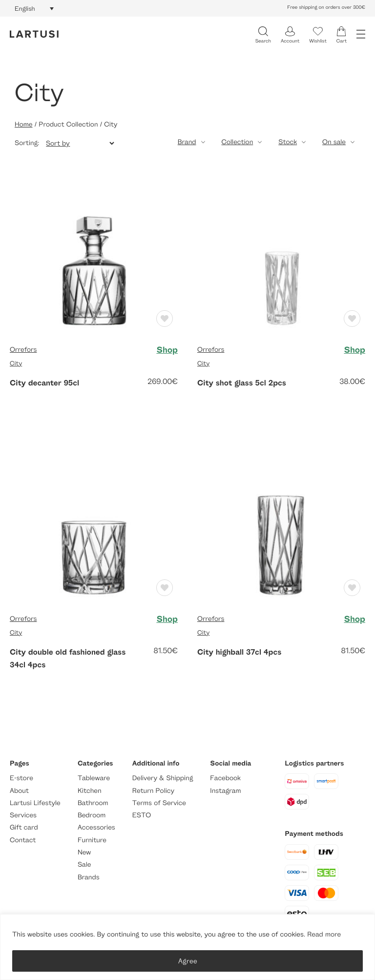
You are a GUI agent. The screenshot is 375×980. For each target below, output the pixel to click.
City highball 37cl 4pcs (239, 652)
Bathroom (93, 803)
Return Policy (153, 791)
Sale (84, 864)
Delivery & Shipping (163, 778)
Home (23, 124)
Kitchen (90, 791)
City (16, 363)
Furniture (92, 840)
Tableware (94, 778)
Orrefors (23, 350)
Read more (324, 934)
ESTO (142, 815)
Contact (23, 840)
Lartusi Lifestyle (35, 803)
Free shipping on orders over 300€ (326, 7)
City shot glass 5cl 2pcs (242, 383)
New (84, 852)
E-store (21, 778)
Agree (188, 961)
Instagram (225, 791)
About (19, 791)
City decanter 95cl (44, 383)
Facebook (225, 778)
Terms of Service (159, 803)
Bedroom (92, 815)
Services (23, 815)
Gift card (24, 827)
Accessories (96, 827)
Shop (167, 350)
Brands (89, 877)
